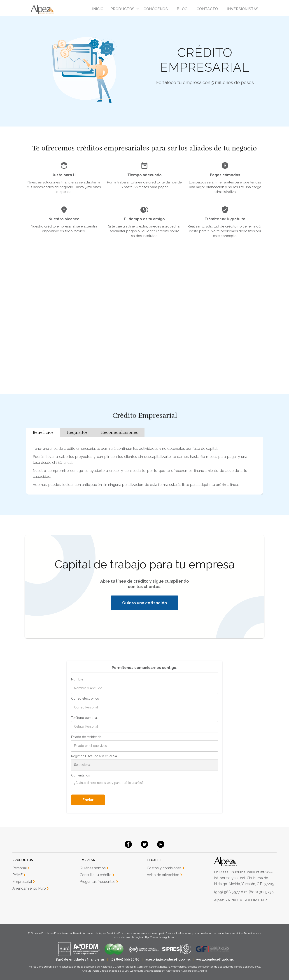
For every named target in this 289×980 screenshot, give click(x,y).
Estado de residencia (86, 737)
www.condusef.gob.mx (215, 959)
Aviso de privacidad (163, 875)
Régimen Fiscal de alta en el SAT (95, 756)
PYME (17, 875)
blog (182, 9)
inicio (98, 9)
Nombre (77, 679)
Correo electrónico (85, 699)
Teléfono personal (84, 718)
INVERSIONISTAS (243, 9)
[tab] (43, 432)
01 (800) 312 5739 (259, 892)
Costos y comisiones (164, 868)
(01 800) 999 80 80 (125, 959)
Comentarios (80, 775)
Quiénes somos (93, 868)
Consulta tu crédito (96, 875)
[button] (124, 9)
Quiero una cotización (144, 603)
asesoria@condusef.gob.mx (168, 959)
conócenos (156, 9)
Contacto (207, 9)
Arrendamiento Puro (29, 888)
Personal (20, 868)
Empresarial (22, 882)
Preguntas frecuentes (98, 882)
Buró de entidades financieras (80, 959)
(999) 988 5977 (227, 892)
